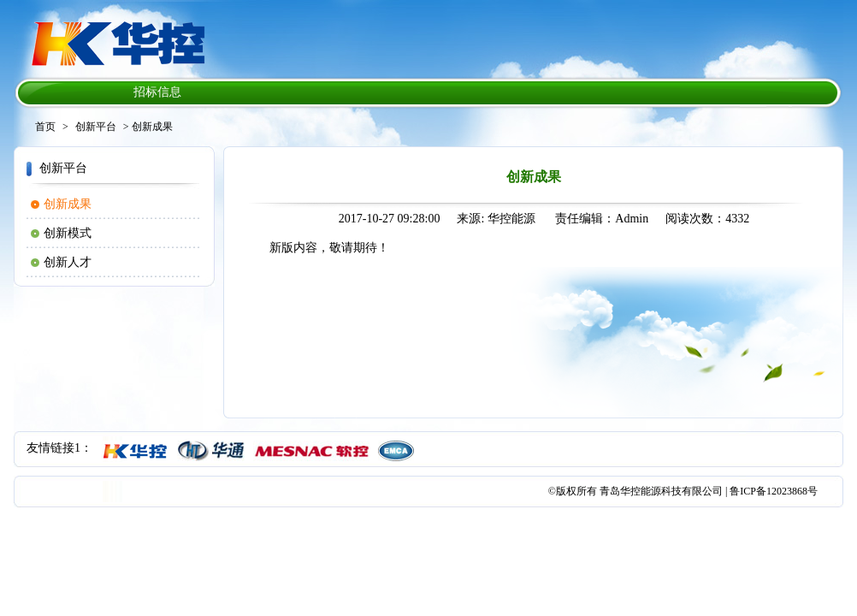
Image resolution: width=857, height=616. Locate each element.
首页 (45, 127)
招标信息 (157, 92)
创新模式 (68, 233)
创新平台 (96, 127)
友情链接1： (59, 448)
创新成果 (68, 204)
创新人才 (68, 262)
